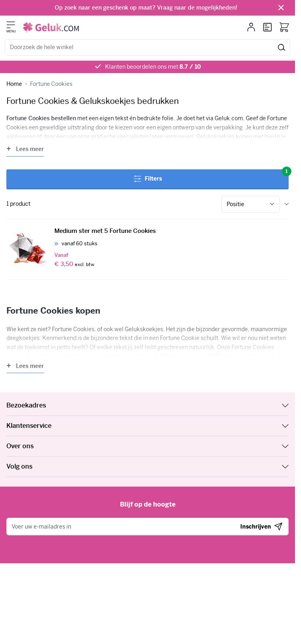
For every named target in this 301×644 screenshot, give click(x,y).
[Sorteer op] (251, 204)
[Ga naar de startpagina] (51, 27)
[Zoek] (282, 47)
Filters (211, 176)
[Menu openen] (11, 25)
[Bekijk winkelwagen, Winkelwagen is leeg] (284, 27)
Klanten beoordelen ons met (153, 67)
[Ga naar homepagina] (14, 84)
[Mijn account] (251, 27)
